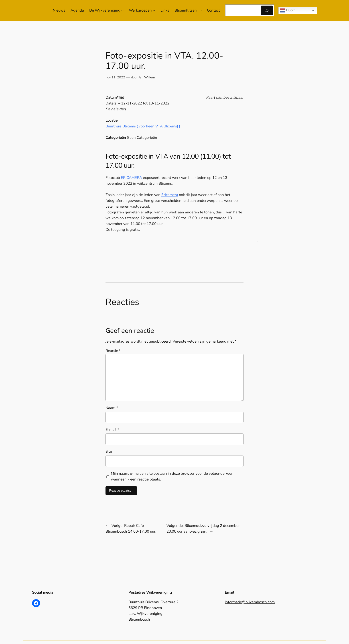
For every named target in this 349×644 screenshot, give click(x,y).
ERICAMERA (131, 178)
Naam (112, 408)
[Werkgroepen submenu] (154, 10)
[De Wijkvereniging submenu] (122, 10)
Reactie (113, 351)
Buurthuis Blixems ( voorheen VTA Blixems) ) (143, 126)
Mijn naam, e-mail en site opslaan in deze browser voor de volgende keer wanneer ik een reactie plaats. (172, 476)
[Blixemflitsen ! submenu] (201, 10)
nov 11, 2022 (115, 77)
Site (109, 451)
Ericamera (170, 195)
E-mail (112, 430)
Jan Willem (147, 77)
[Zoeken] (267, 10)
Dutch (288, 10)
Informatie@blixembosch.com (250, 602)
